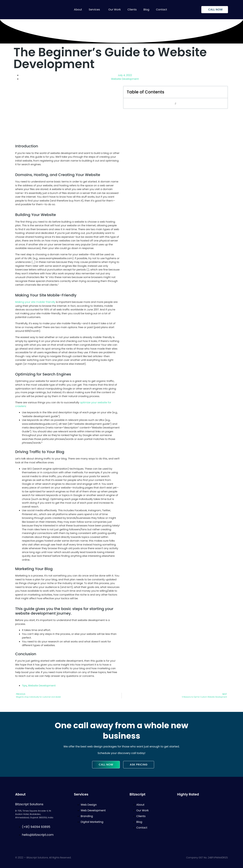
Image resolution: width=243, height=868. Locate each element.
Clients (132, 10)
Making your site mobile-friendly (35, 302)
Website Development (125, 79)
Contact (162, 10)
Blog (146, 10)
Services (94, 10)
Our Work (114, 10)
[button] (95, 10)
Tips (24, 685)
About (78, 10)
